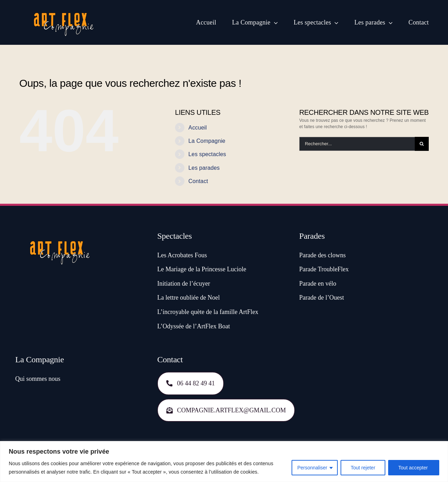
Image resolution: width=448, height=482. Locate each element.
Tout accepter (414, 468)
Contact (198, 181)
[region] (224, 462)
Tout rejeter (363, 468)
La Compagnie (207, 141)
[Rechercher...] (357, 144)
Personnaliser (312, 468)
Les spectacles (207, 154)
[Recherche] (422, 144)
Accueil (197, 128)
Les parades (204, 168)
